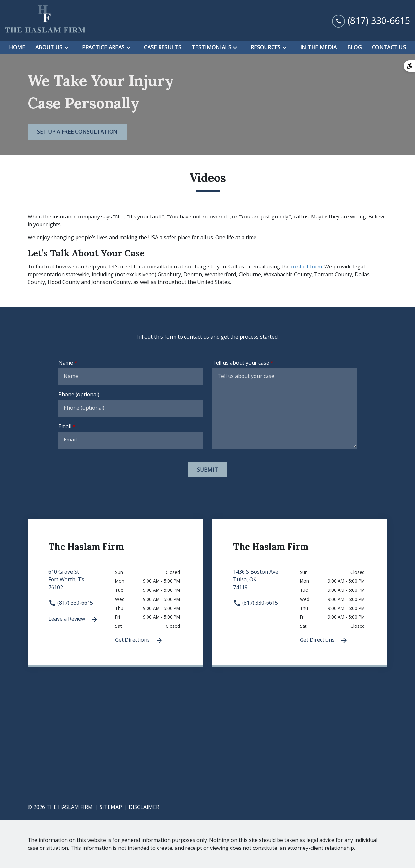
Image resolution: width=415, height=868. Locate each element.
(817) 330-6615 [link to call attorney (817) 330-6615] (71, 603)
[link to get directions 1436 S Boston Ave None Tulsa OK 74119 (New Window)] (267, 583)
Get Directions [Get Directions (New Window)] (139, 640)
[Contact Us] (389, 47)
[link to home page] (45, 20)
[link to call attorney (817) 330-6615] (371, 21)
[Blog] (354, 47)
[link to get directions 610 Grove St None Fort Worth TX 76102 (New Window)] (82, 583)
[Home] (17, 47)
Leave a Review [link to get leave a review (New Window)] (73, 619)
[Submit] (208, 470)
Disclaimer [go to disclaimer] (144, 807)
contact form (306, 267)
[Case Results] (163, 47)
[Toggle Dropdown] (68, 48)
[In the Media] (319, 47)
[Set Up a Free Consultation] (77, 132)
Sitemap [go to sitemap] (111, 807)
